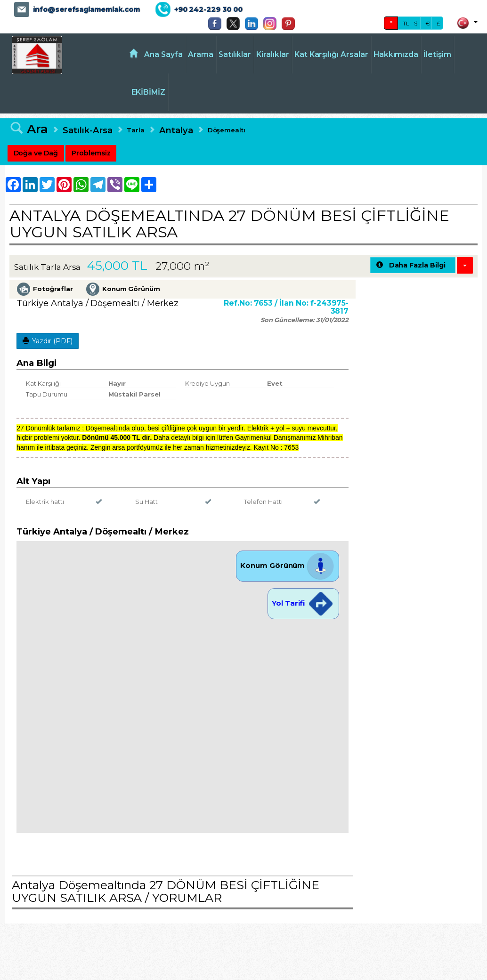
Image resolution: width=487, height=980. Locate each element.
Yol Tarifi (303, 603)
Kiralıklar (273, 54)
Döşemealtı (227, 130)
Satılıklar (235, 54)
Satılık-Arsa (87, 130)
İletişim (437, 54)
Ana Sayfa (163, 54)
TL (406, 23)
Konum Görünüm (288, 565)
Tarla (136, 130)
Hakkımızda (396, 54)
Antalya (176, 130)
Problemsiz (91, 153)
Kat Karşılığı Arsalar (331, 54)
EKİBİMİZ (149, 92)
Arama (201, 54)
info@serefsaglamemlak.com (86, 9)
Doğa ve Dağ (36, 153)
